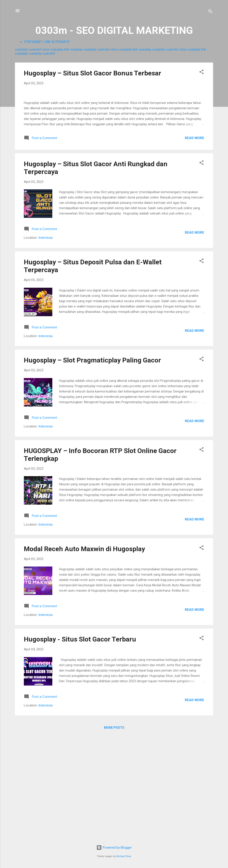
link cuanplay (73, 49)
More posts (114, 833)
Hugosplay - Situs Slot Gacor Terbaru (80, 744)
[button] (202, 73)
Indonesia (45, 343)
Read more (194, 243)
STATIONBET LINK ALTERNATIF (47, 42)
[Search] (210, 12)
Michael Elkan (124, 856)
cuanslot (35, 49)
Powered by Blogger (114, 848)
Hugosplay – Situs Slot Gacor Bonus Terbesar (93, 73)
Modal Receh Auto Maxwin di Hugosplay (84, 654)
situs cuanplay (53, 49)
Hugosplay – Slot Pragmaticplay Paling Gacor (92, 465)
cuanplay (21, 49)
